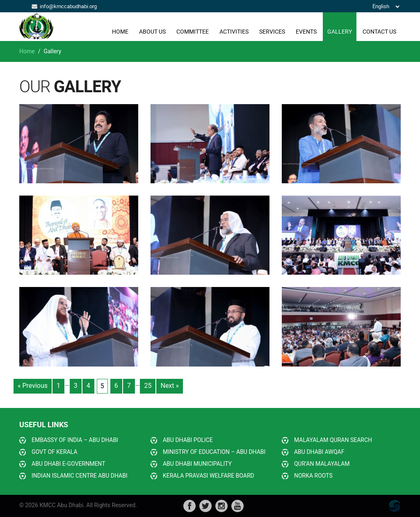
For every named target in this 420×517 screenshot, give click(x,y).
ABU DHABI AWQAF (319, 452)
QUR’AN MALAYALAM (322, 464)
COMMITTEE (193, 31)
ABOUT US (152, 31)
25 (148, 386)
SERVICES (272, 31)
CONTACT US (379, 31)
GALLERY (340, 31)
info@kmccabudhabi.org (68, 6)
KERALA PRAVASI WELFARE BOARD (209, 476)
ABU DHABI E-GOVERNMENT (68, 464)
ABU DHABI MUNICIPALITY (197, 464)
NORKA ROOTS (313, 476)
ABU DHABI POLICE (188, 440)
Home (120, 31)
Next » (170, 386)
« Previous (33, 386)
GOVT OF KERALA (55, 452)
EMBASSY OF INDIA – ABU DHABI (75, 440)
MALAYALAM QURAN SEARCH (333, 440)
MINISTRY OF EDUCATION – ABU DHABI (214, 452)
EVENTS (306, 31)
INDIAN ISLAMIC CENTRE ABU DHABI (80, 476)
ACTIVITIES (234, 31)
